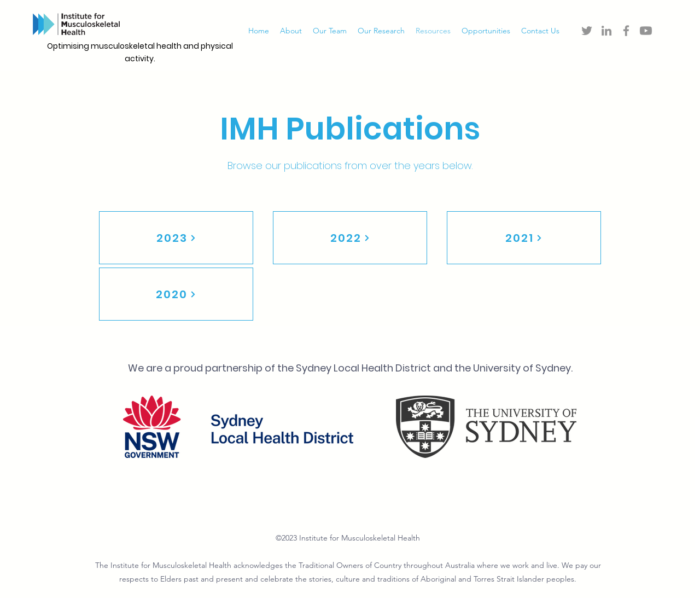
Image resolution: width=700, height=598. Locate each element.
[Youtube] (646, 31)
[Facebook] (626, 31)
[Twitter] (587, 31)
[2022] (350, 238)
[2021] (524, 238)
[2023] (176, 238)
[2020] (176, 294)
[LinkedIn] (606, 31)
